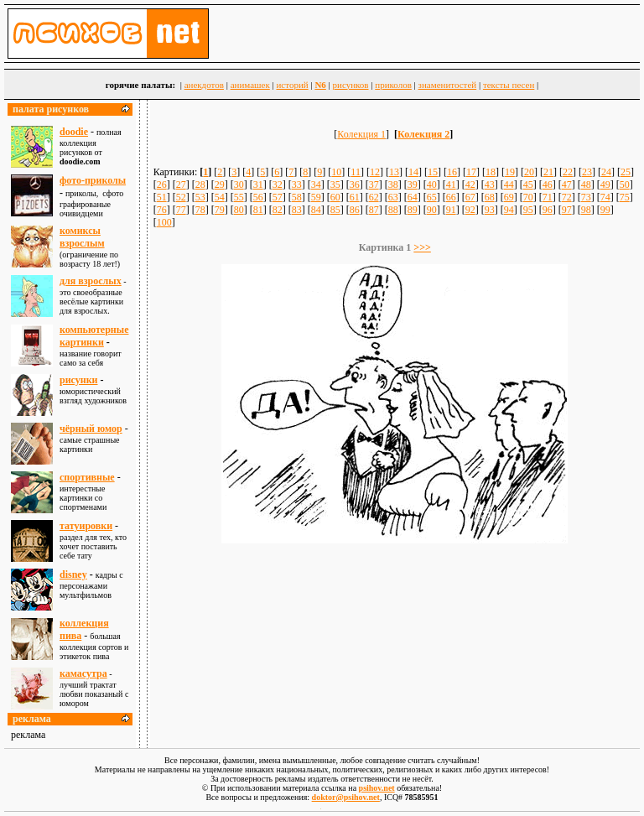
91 (451, 210)
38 (393, 185)
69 (509, 197)
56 (258, 197)
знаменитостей (448, 85)
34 (316, 185)
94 (509, 210)
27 (181, 185)
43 (490, 185)
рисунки (79, 380)
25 (626, 172)
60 (335, 197)
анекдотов (204, 85)
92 (470, 210)
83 (297, 210)
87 (374, 210)
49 (605, 185)
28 (200, 185)
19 (510, 172)
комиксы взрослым (82, 237)
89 (413, 210)
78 (200, 210)
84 (316, 210)
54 (220, 197)
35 (335, 185)
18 (491, 172)
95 (528, 210)
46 (548, 185)
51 (162, 197)
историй (292, 85)
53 (200, 197)
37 (374, 185)
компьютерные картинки (94, 336)
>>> (422, 247)
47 (567, 185)
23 (587, 172)
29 (220, 185)
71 (548, 197)
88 (393, 210)
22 (568, 172)
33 (297, 185)
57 (278, 197)
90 (432, 210)
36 (355, 185)
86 (355, 210)
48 (586, 185)
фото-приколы (93, 180)
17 (471, 172)
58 (297, 197)
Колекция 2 (423, 134)
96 (548, 210)
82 (278, 210)
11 (356, 172)
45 (528, 185)
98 (586, 210)
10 (336, 172)
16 (452, 172)
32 (278, 185)
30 (239, 185)
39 (413, 185)
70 (528, 197)
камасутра (83, 673)
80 (239, 210)
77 (181, 210)
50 (625, 185)
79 (220, 210)
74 (605, 197)
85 (335, 210)
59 (316, 197)
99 (605, 210)
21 (548, 172)
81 (258, 210)
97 (567, 210)
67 (470, 197)
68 (490, 197)
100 (164, 222)
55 (239, 197)
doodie (74, 132)
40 (432, 185)
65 (432, 197)
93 (490, 210)
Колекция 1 (361, 134)
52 (181, 197)
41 (451, 185)
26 (162, 185)
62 (374, 197)
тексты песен (509, 85)
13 (394, 172)
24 (606, 172)
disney (73, 574)
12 (375, 172)
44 (509, 185)
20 (529, 172)
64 (413, 197)
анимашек (250, 85)
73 (586, 197)
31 (258, 185)
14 (413, 172)
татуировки (86, 526)
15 (433, 172)
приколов (393, 85)
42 (470, 185)
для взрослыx (91, 281)
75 (625, 197)
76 (162, 210)
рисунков (351, 85)
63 (393, 197)
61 (355, 197)
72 (567, 197)
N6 (320, 85)
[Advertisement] (395, 591)
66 (451, 197)
